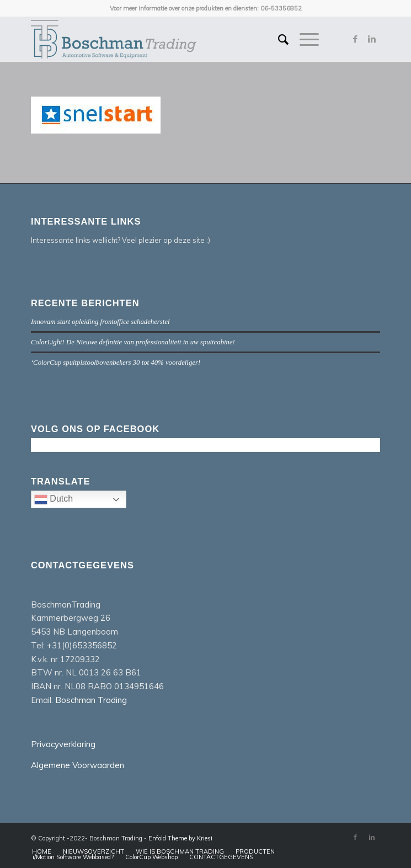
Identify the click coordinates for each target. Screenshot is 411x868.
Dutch (80, 500)
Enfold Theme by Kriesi (180, 838)
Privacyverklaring (63, 744)
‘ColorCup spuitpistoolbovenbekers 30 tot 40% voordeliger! (116, 363)
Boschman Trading (91, 700)
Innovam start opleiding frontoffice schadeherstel (100, 322)
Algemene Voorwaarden (78, 765)
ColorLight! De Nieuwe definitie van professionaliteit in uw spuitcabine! (133, 342)
